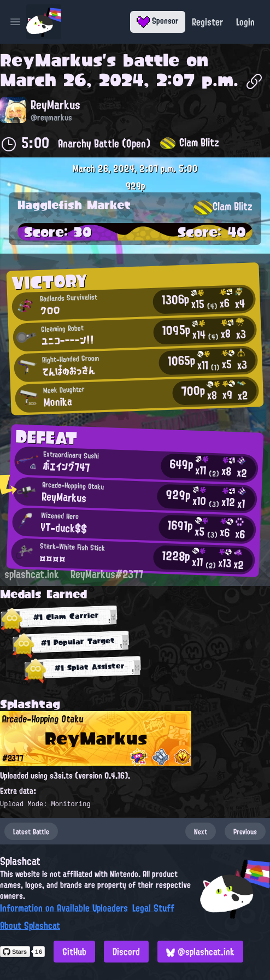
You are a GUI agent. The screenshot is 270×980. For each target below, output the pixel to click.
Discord (126, 952)
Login (245, 22)
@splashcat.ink (200, 952)
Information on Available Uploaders (64, 908)
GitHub (74, 952)
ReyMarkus (51, 60)
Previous (245, 831)
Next (201, 831)
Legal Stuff (153, 908)
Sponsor (158, 21)
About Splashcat (30, 925)
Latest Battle (31, 831)
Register (207, 22)
